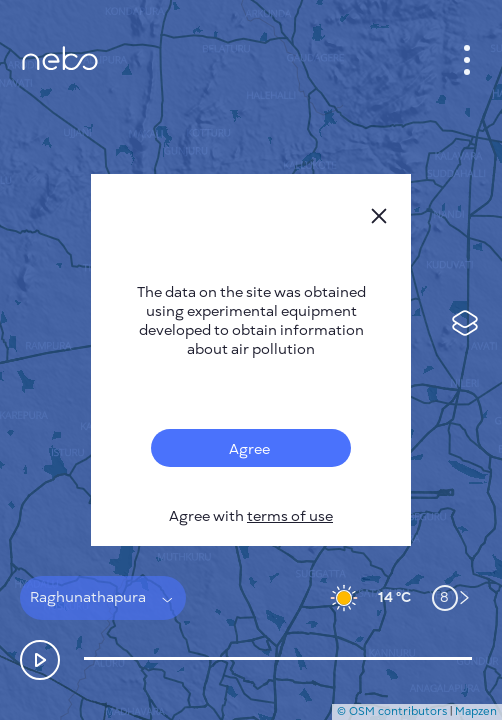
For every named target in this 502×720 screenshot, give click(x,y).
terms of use (290, 516)
